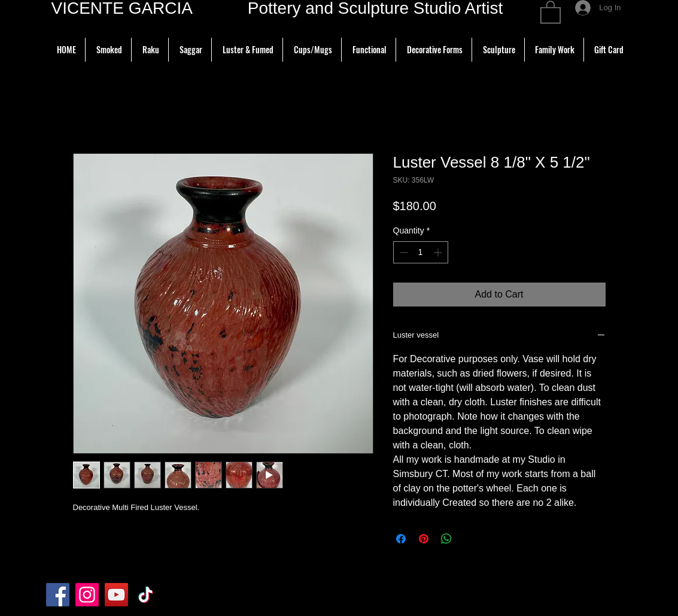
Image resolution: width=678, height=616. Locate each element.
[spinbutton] (421, 252)
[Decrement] (402, 252)
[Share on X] (469, 539)
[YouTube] (116, 595)
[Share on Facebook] (401, 539)
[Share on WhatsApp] (446, 539)
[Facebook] (58, 595)
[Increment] (439, 252)
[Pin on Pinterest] (424, 539)
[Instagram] (87, 595)
